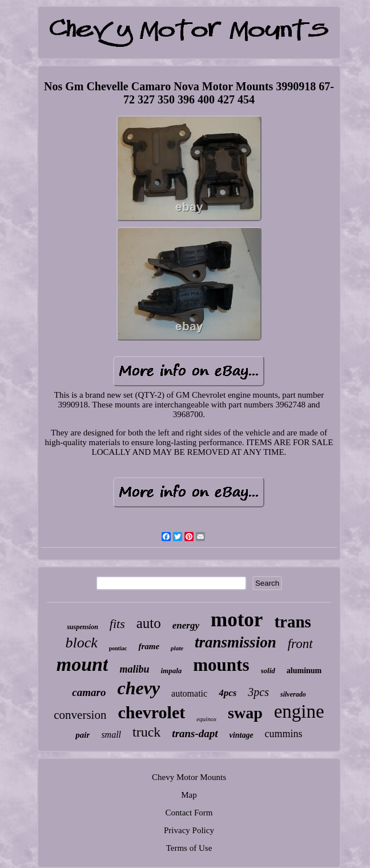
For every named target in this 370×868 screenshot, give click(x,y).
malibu (134, 669)
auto (149, 623)
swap (245, 713)
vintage (242, 735)
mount (83, 664)
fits (117, 624)
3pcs (258, 692)
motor (237, 620)
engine (299, 711)
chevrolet (151, 712)
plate (177, 648)
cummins (284, 734)
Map (189, 795)
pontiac (118, 648)
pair (83, 735)
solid (268, 671)
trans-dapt (195, 733)
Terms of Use (189, 848)
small (111, 735)
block (81, 643)
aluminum (304, 671)
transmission (236, 642)
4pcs (228, 693)
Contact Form (189, 813)
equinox (206, 719)
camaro (89, 692)
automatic (189, 693)
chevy (138, 688)
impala (171, 671)
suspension (83, 627)
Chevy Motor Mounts (189, 777)
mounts (221, 665)
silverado (293, 694)
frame (149, 646)
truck (146, 732)
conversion (80, 715)
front (300, 644)
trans (292, 622)
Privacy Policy (189, 830)
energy (186, 625)
